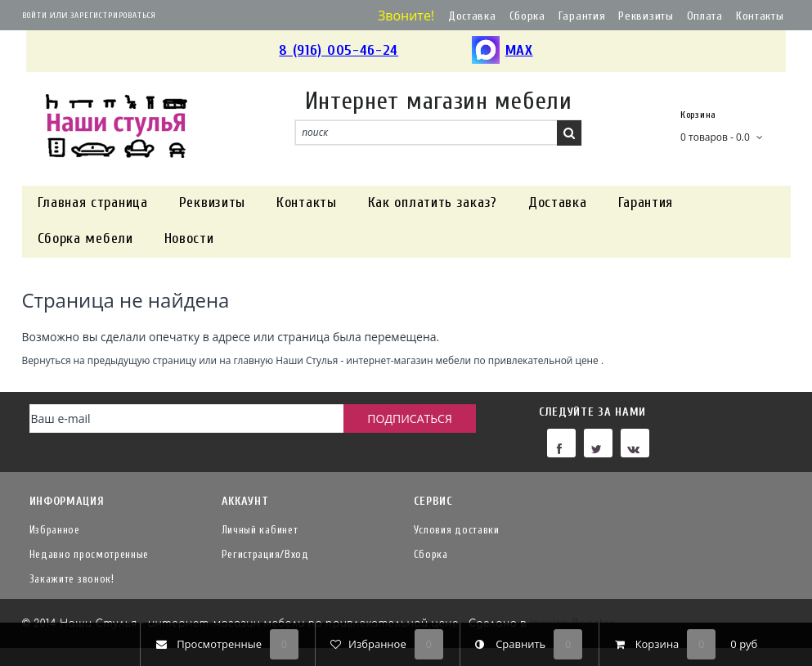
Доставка (472, 16)
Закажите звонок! (72, 579)
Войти (35, 16)
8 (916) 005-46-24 (339, 50)
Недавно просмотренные (90, 554)
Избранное (55, 530)
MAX (502, 51)
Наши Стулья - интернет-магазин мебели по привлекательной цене (437, 360)
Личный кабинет (260, 530)
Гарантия (582, 16)
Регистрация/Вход (265, 554)
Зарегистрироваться (113, 16)
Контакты (760, 16)
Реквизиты (646, 16)
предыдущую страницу (142, 360)
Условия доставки (457, 530)
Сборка (527, 16)
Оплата (705, 16)
